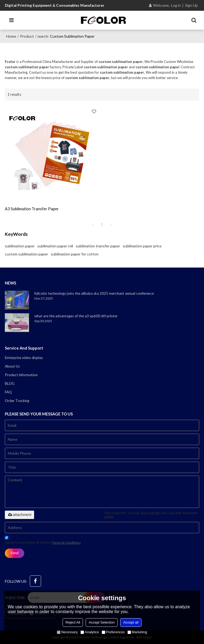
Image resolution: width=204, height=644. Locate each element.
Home (11, 36)
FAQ (8, 392)
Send (14, 553)
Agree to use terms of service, (43, 541)
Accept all (131, 622)
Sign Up (191, 5)
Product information (21, 375)
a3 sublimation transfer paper (32, 209)
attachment (19, 515)
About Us (12, 366)
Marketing (137, 632)
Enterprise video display (24, 358)
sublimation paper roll (55, 246)
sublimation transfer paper (98, 246)
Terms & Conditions (66, 542)
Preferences (113, 632)
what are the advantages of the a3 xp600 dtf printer (76, 316)
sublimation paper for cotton (75, 254)
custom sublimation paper (26, 254)
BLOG (10, 383)
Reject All (73, 622)
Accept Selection (102, 622)
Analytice (90, 632)
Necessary (67, 632)
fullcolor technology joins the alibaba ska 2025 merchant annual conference (94, 293)
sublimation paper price (142, 246)
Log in (176, 5)
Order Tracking (17, 401)
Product (27, 36)
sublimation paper (20, 246)
